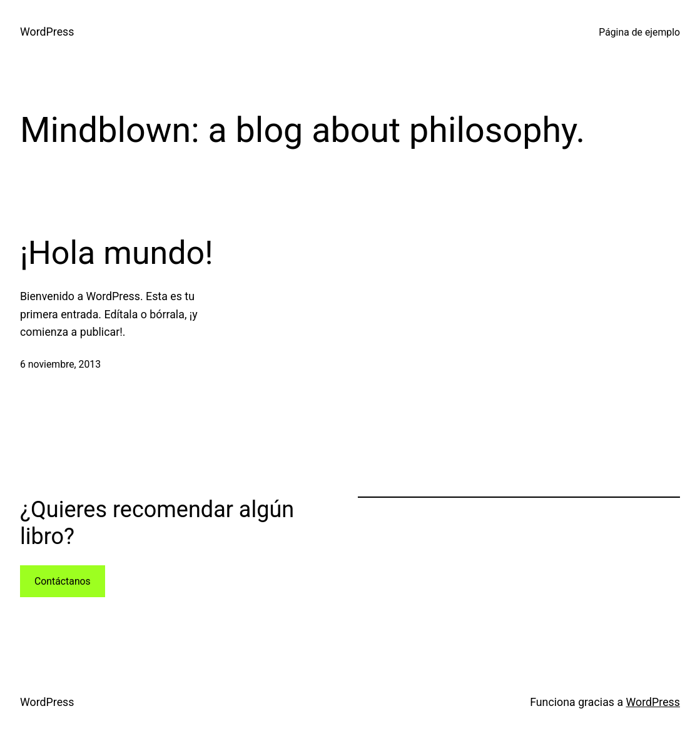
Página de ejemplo (639, 32)
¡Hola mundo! (117, 253)
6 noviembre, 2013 (60, 364)
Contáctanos (63, 581)
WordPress (47, 32)
